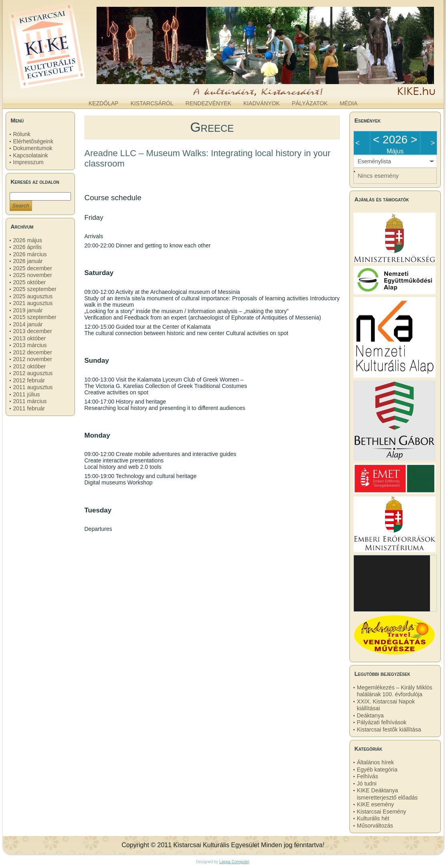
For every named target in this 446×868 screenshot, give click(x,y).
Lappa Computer (234, 862)
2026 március (30, 254)
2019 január (28, 310)
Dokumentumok (33, 148)
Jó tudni (367, 784)
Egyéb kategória (377, 770)
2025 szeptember (35, 289)
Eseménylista (374, 161)
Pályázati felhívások (382, 722)
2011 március (30, 401)
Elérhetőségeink (33, 141)
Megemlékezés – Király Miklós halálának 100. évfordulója (395, 691)
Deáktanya (370, 715)
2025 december (33, 268)
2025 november (33, 275)
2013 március (30, 345)
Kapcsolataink (31, 155)
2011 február (29, 408)
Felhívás (368, 776)
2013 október (30, 338)
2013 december (33, 331)
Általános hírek (376, 762)
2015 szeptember (35, 317)
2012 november (33, 359)
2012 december (33, 352)
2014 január (28, 324)
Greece (212, 127)
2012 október (30, 366)
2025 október (30, 282)
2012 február (29, 380)
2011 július (27, 394)
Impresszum (28, 162)
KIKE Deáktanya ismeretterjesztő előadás (387, 794)
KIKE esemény (376, 804)
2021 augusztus (33, 303)
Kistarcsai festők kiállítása (389, 729)
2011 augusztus (33, 387)
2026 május (28, 240)
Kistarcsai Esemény (382, 812)
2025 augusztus (33, 296)
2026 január (28, 261)
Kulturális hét (373, 818)
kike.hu (68, 88)
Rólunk (22, 134)
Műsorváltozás (375, 826)
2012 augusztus (33, 373)
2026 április (28, 247)
